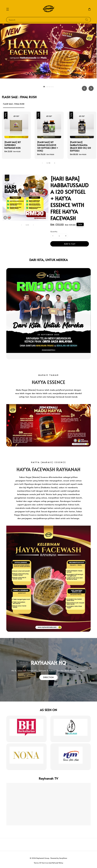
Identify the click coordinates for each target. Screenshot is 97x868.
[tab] (44, 87)
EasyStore (63, 858)
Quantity (54, 232)
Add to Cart (70, 244)
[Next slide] (91, 88)
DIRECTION (48, 677)
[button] (8, 9)
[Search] (87, 20)
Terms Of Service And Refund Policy (48, 863)
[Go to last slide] (84, 88)
